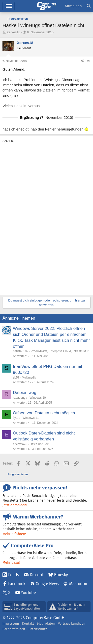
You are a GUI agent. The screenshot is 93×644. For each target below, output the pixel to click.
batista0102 (21, 351)
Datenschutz (38, 629)
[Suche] (89, 6)
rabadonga (20, 398)
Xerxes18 (14, 32)
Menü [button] (9, 6)
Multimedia (29, 378)
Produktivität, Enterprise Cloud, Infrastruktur (60, 351)
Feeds (14, 575)
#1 (89, 61)
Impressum (11, 623)
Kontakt (28, 623)
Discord (37, 575)
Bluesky (61, 575)
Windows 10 (38, 398)
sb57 (16, 378)
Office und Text (39, 444)
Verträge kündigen (72, 623)
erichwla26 (20, 444)
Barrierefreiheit (14, 629)
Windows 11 (31, 418)
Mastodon (78, 584)
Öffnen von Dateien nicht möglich (44, 413)
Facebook (17, 584)
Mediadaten (46, 623)
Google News (47, 584)
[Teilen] (82, 61)
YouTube (28, 593)
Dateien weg (25, 393)
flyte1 (16, 418)
